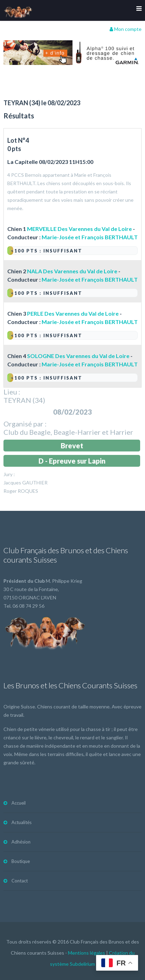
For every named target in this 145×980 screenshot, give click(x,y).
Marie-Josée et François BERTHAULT (90, 237)
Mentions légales (87, 953)
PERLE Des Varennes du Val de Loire (73, 313)
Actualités (22, 822)
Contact (20, 881)
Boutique (21, 861)
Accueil (19, 803)
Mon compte (126, 29)
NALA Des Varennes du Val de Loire (72, 271)
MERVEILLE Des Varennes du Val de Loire (79, 229)
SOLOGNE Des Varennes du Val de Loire (78, 356)
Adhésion (21, 842)
